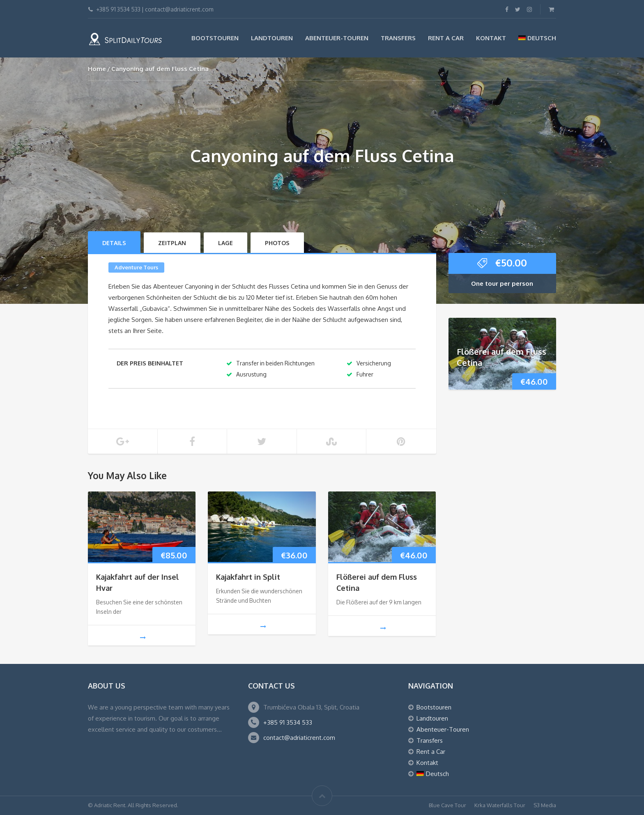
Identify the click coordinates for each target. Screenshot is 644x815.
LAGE (225, 243)
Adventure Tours (136, 267)
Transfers (398, 38)
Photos (277, 243)
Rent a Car (446, 38)
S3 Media (545, 805)
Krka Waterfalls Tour (500, 805)
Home (97, 69)
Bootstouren (215, 38)
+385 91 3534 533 (288, 722)
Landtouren (272, 38)
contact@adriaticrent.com (299, 738)
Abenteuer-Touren (337, 38)
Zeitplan (172, 243)
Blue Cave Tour (447, 805)
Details (114, 243)
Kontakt (491, 38)
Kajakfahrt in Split (248, 577)
